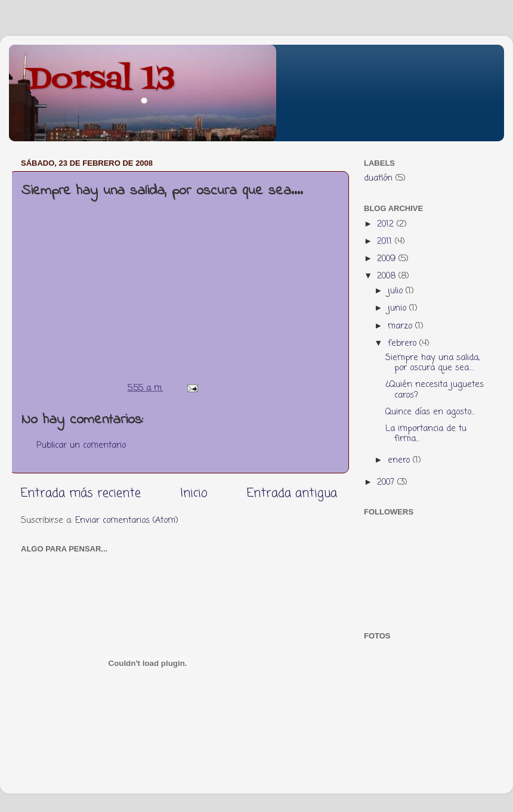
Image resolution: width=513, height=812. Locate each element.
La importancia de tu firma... (426, 434)
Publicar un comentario (81, 445)
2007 (387, 482)
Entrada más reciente (81, 493)
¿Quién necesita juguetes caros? (435, 390)
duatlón (378, 178)
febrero (404, 343)
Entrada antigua (292, 493)
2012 (387, 224)
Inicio (194, 493)
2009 (388, 259)
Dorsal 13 (101, 80)
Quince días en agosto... (430, 412)
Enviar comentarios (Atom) (127, 520)
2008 (388, 276)
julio (397, 291)
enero (400, 460)
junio (398, 308)
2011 (386, 241)
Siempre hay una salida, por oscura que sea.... (432, 363)
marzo (401, 326)
